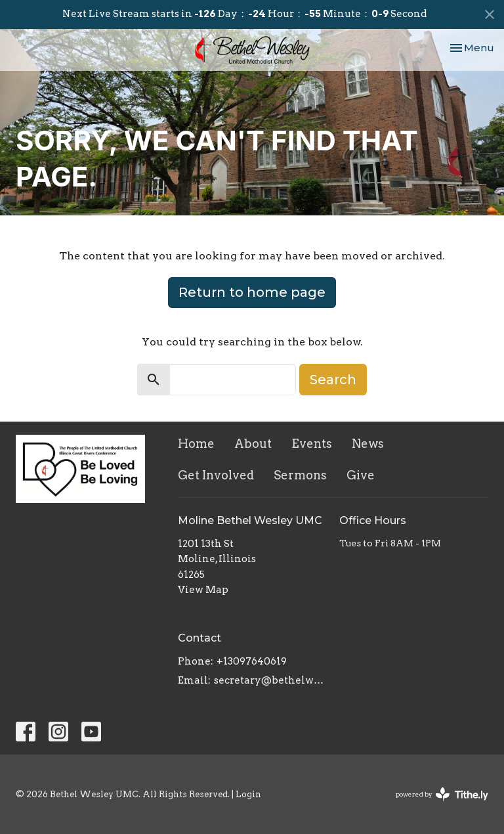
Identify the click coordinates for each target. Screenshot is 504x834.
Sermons (300, 475)
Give (361, 475)
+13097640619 (252, 661)
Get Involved (216, 475)
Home (196, 444)
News (368, 444)
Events (312, 444)
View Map (203, 590)
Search (333, 380)
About (253, 444)
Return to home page (252, 292)
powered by (442, 794)
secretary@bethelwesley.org (270, 680)
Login (248, 794)
